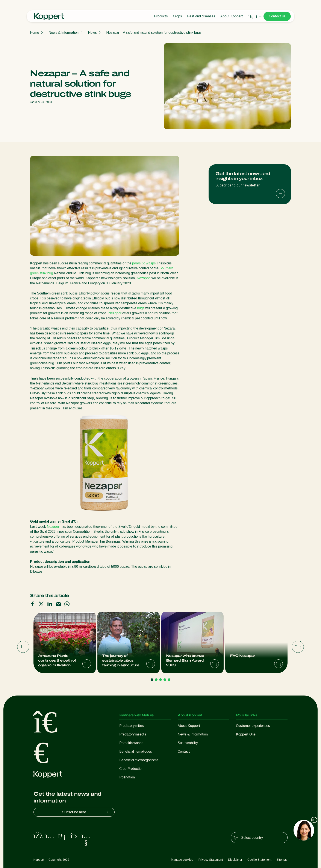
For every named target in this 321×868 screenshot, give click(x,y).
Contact (184, 751)
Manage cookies (182, 860)
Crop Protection (131, 769)
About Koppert (232, 16)
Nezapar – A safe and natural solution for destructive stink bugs (154, 33)
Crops (177, 16)
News (92, 33)
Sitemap (282, 860)
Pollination (127, 777)
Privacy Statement (211, 860)
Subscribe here (88, 812)
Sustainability (188, 743)
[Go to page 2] (156, 680)
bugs (141, 308)
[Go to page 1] (152, 680)
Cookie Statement (259, 860)
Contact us (277, 16)
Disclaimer (235, 860)
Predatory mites (132, 726)
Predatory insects (133, 734)
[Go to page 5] (169, 680)
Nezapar (143, 278)
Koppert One (246, 734)
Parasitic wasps (131, 743)
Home (35, 33)
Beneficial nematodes (136, 751)
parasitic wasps (144, 263)
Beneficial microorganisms (139, 760)
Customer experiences (253, 726)
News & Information (64, 33)
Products (161, 16)
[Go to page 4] (165, 680)
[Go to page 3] (160, 680)
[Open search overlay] (251, 16)
